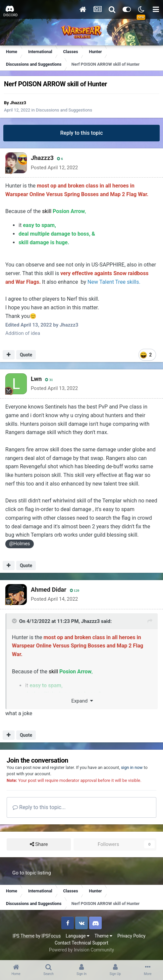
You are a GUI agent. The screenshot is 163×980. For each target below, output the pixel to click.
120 (75, 591)
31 (49, 380)
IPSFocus (51, 936)
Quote (26, 355)
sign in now (132, 767)
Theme (103, 936)
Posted (54, 168)
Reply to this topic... (39, 807)
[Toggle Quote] (15, 621)
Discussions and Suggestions (64, 110)
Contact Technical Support (81, 943)
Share (39, 844)
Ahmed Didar (49, 590)
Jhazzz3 (18, 103)
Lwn (36, 379)
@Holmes (20, 544)
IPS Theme (24, 936)
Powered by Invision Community (81, 950)
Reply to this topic (82, 133)
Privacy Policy (131, 936)
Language (78, 936)
